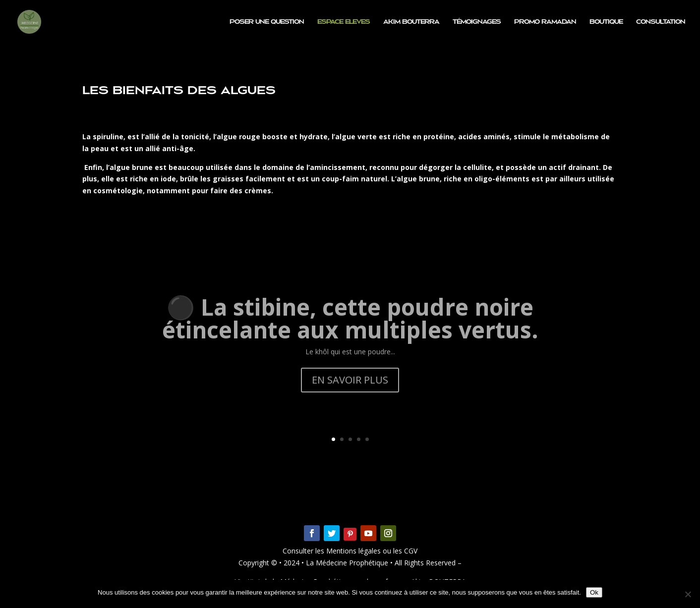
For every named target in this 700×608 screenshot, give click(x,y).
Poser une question (267, 22)
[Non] (688, 594)
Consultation (661, 22)
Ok (594, 592)
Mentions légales (354, 551)
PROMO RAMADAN (545, 22)
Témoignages (477, 22)
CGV (410, 551)
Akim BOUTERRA (411, 22)
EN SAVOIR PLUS (350, 394)
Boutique (606, 22)
